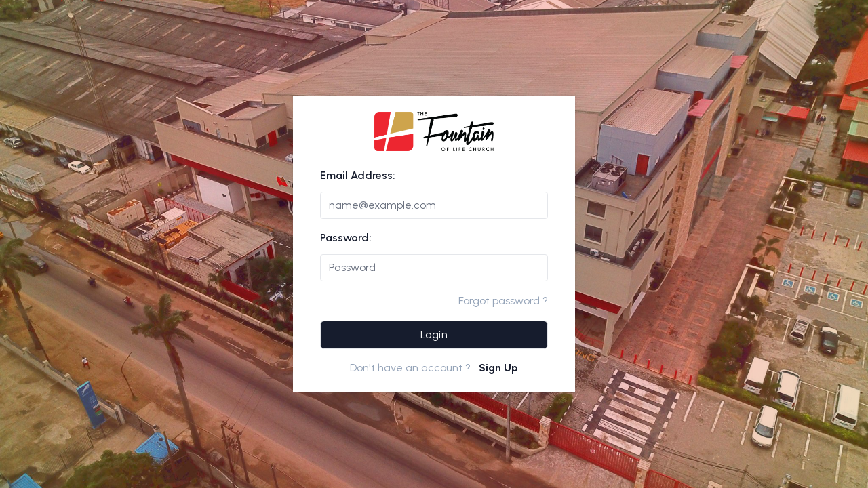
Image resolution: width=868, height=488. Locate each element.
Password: (346, 238)
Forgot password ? (503, 301)
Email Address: (358, 175)
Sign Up (498, 368)
